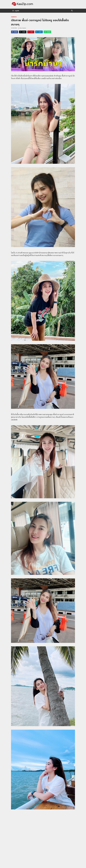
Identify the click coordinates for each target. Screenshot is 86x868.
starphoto (14, 17)
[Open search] (72, 11)
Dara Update (23, 28)
